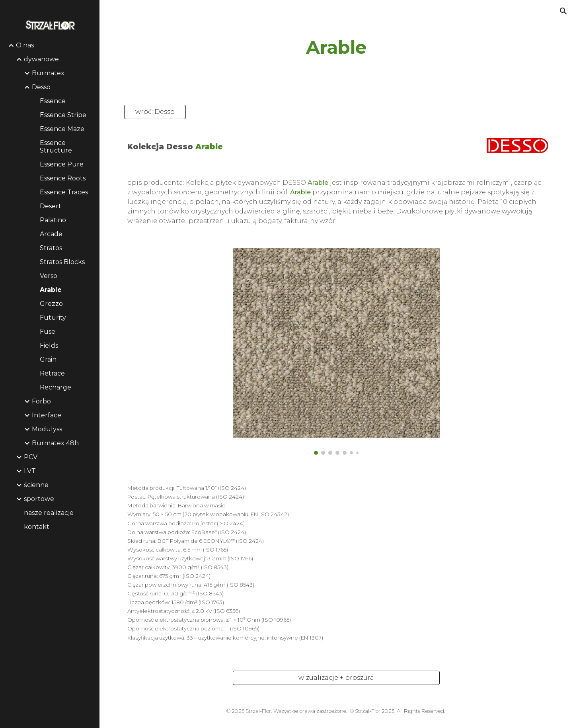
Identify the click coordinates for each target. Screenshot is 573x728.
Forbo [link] (41, 401)
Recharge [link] (56, 387)
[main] (336, 48)
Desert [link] (51, 206)
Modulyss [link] (47, 429)
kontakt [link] (37, 527)
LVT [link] (30, 471)
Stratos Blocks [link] (62, 262)
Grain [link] (48, 359)
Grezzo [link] (51, 304)
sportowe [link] (39, 499)
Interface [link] (47, 415)
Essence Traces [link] (64, 192)
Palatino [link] (53, 220)
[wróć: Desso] (155, 112)
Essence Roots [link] (63, 178)
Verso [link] (49, 276)
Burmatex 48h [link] (55, 443)
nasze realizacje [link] (49, 513)
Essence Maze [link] (62, 129)
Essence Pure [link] (62, 164)
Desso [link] (41, 87)
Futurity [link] (53, 318)
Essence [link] (53, 101)
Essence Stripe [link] (63, 115)
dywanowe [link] (41, 59)
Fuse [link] (48, 332)
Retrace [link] (52, 373)
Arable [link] (51, 290)
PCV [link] (31, 457)
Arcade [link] (51, 234)
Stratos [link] (51, 248)
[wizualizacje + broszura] (336, 678)
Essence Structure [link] (56, 147)
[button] (563, 11)
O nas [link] (25, 45)
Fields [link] (49, 345)
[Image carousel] (336, 352)
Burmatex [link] (48, 73)
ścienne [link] (36, 485)
